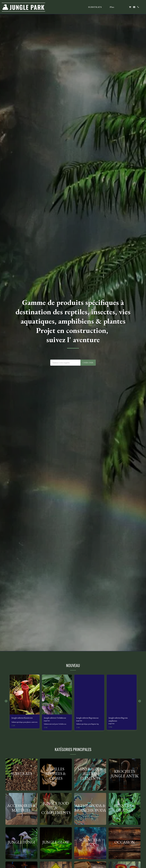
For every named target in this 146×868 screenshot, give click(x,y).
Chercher (88, 363)
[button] (122, 7)
